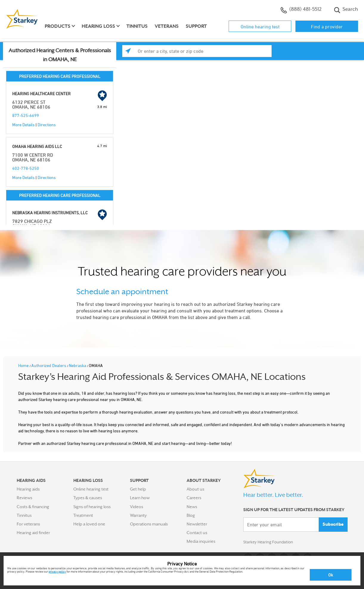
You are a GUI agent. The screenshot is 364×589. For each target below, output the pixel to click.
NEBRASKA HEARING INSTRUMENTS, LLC (50, 213)
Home (24, 365)
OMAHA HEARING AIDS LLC (37, 146)
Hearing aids (28, 489)
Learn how (140, 498)
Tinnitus (137, 26)
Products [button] (58, 26)
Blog (191, 515)
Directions (47, 125)
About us (195, 489)
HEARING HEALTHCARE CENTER (41, 94)
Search (346, 10)
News (192, 507)
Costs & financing (33, 507)
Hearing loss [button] (98, 26)
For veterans (28, 524)
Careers (194, 498)
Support (196, 26)
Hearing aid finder (33, 533)
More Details (23, 125)
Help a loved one (89, 524)
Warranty (138, 515)
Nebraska (78, 365)
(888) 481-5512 (301, 10)
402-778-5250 (26, 168)
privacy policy (57, 571)
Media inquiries (201, 541)
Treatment (83, 515)
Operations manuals (149, 524)
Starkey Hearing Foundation (269, 542)
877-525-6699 (26, 115)
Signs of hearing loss (92, 507)
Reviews (24, 498)
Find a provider (327, 27)
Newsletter (197, 524)
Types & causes (88, 498)
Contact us (197, 533)
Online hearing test (260, 27)
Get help (138, 489)
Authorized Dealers (49, 365)
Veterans (167, 26)
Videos (137, 507)
